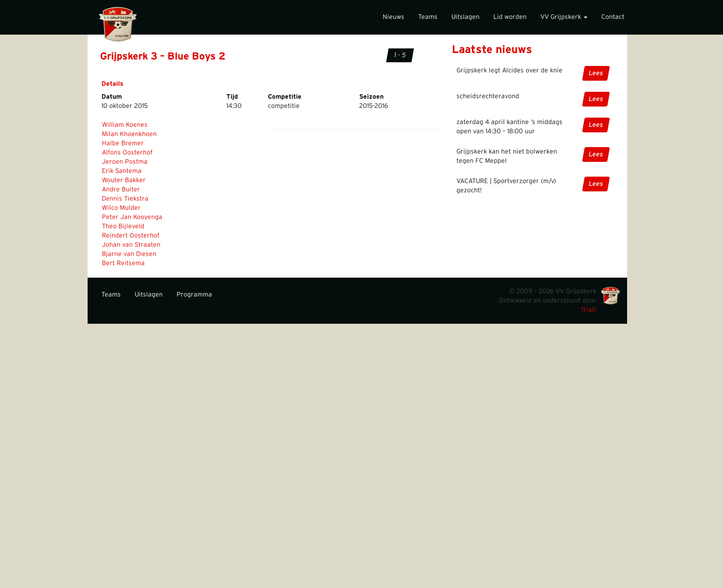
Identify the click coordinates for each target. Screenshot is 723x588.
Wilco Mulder (121, 208)
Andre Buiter (121, 190)
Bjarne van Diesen (129, 254)
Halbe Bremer (123, 143)
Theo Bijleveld (123, 226)
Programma (194, 295)
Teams (428, 17)
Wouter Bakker (124, 180)
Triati (588, 310)
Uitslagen (465, 17)
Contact (613, 17)
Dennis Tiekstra (125, 199)
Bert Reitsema (123, 263)
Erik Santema (122, 171)
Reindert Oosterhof (131, 236)
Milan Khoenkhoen (129, 134)
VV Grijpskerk (564, 17)
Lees (596, 73)
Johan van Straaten (131, 245)
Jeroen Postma (125, 162)
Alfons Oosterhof (127, 153)
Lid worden (510, 17)
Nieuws (394, 17)
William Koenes (125, 125)
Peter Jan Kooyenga (132, 217)
